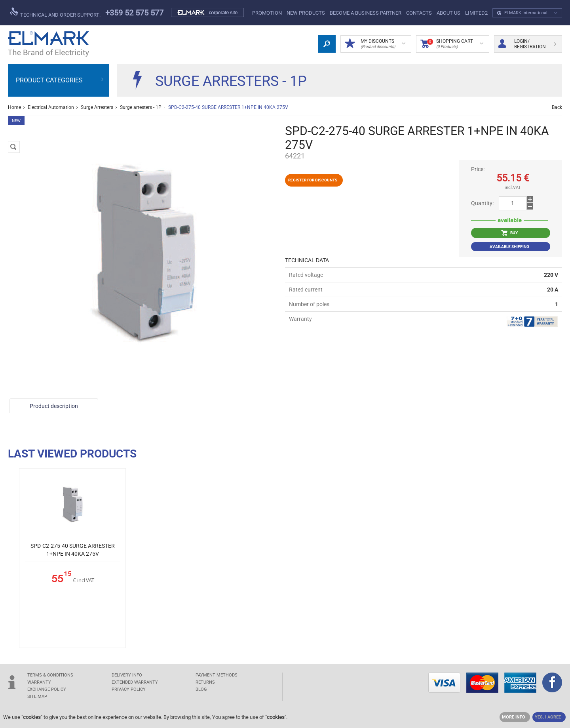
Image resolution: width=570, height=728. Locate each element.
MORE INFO (514, 717)
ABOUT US (448, 13)
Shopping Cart (452, 44)
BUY (509, 233)
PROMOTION (267, 13)
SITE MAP (37, 697)
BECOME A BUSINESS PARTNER (366, 13)
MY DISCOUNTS (375, 44)
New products (306, 13)
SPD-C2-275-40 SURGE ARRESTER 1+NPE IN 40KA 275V (73, 550)
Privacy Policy (129, 689)
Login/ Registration (527, 44)
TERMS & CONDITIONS (50, 675)
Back (557, 107)
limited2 (476, 13)
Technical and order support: (55, 13)
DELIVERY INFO (127, 675)
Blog (201, 689)
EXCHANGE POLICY (47, 689)
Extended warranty (135, 682)
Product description (54, 406)
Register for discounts (313, 180)
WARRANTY (39, 682)
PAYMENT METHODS (217, 675)
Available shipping (509, 247)
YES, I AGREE (548, 717)
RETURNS (205, 682)
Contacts (419, 13)
